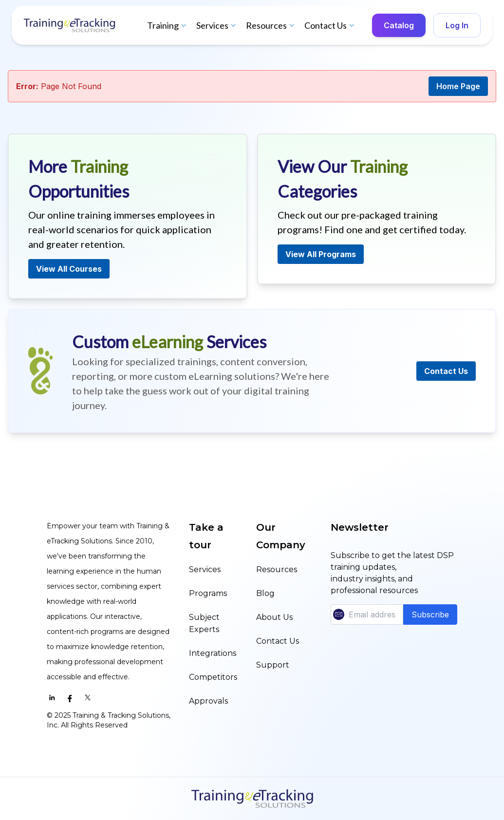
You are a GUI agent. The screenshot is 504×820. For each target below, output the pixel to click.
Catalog (399, 25)
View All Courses (69, 269)
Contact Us (330, 25)
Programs (208, 593)
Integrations (213, 653)
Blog (265, 593)
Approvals (208, 701)
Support (273, 665)
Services (217, 25)
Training (168, 25)
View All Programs (321, 254)
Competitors (213, 677)
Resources (271, 25)
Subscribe (430, 615)
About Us (274, 617)
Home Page (458, 86)
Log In (457, 25)
